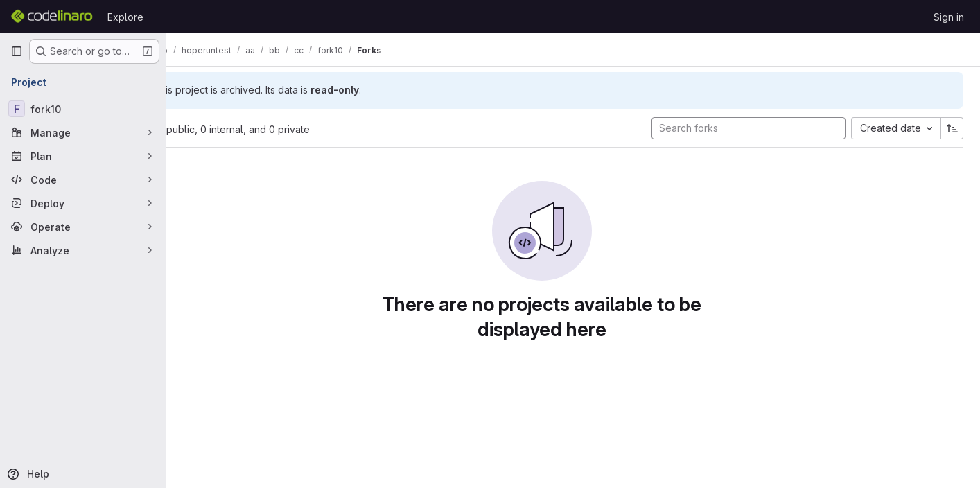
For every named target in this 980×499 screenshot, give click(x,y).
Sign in (949, 17)
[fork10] (83, 109)
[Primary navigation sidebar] (17, 51)
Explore (125, 17)
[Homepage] (52, 17)
